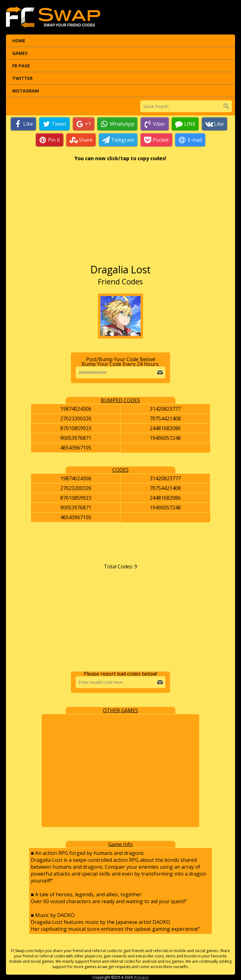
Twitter (22, 78)
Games (20, 53)
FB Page (21, 66)
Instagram (26, 91)
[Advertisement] (120, 216)
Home (19, 41)
